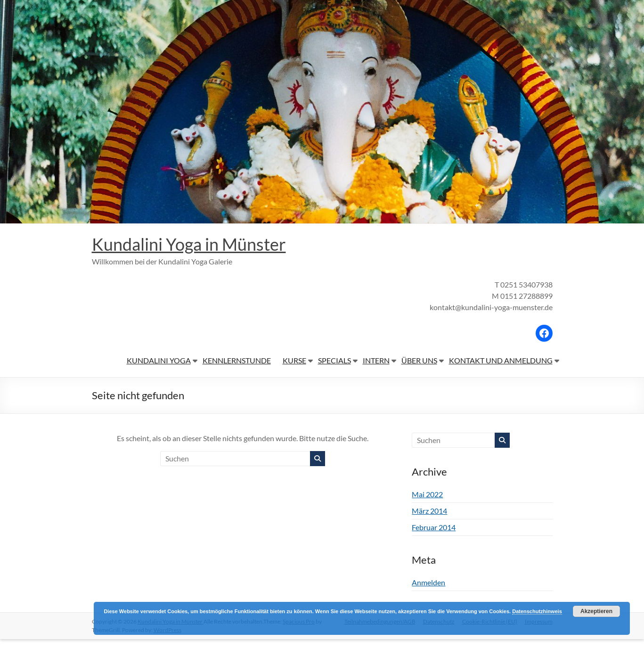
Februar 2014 (434, 527)
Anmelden (428, 582)
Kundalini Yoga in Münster (189, 244)
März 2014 (429, 511)
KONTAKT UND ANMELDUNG (501, 360)
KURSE (294, 360)
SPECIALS (334, 360)
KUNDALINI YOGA (159, 360)
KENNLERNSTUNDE (237, 360)
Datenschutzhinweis (537, 611)
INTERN (376, 360)
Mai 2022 (427, 494)
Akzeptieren (596, 611)
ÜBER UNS (419, 360)
